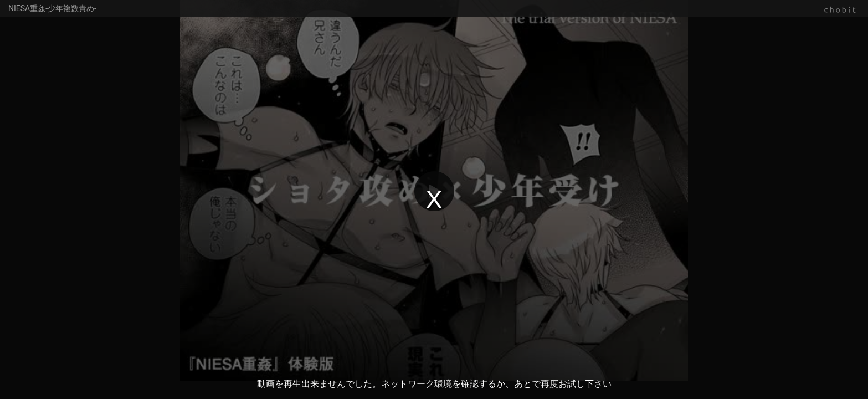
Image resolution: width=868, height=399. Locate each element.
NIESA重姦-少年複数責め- (52, 8)
